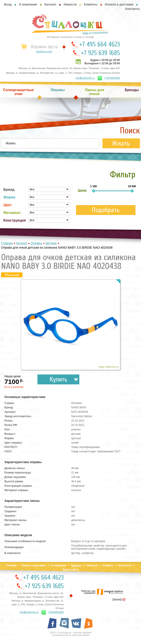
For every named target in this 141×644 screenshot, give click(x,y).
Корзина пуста (44, 47)
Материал (12, 213)
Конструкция (14, 220)
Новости (70, 4)
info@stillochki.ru (85, 78)
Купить (58, 379)
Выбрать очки (44, 52)
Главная (11, 565)
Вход (8, 4)
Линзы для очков (94, 92)
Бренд (9, 190)
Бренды (132, 90)
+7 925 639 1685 (100, 53)
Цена (82, 190)
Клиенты (91, 4)
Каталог (50, 4)
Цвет (7, 205)
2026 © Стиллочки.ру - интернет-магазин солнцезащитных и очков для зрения (70, 634)
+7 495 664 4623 (100, 44)
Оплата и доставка (119, 4)
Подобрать (106, 210)
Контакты (133, 9)
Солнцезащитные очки (19, 92)
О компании (28, 4)
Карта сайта (71, 570)
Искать (121, 143)
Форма (9, 197)
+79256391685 (109, 78)
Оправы (58, 90)
